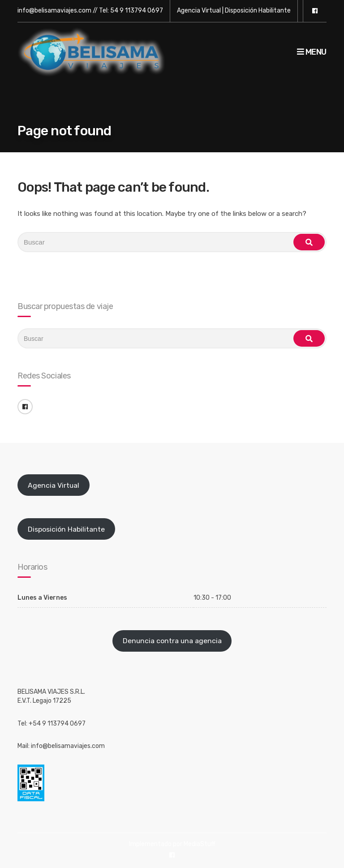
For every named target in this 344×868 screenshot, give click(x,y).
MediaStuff (200, 844)
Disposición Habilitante (258, 11)
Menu (312, 52)
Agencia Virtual (199, 11)
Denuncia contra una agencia (172, 641)
